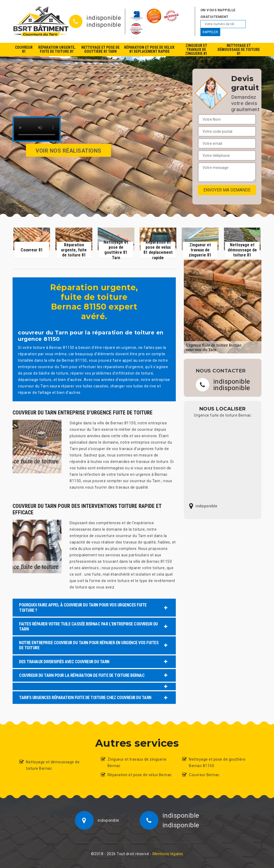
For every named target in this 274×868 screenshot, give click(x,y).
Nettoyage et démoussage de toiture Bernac (53, 765)
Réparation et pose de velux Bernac (140, 775)
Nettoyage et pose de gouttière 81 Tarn (100, 49)
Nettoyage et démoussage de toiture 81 (239, 50)
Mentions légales (168, 854)
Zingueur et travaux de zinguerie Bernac (137, 763)
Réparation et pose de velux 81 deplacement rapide (149, 49)
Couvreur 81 (24, 49)
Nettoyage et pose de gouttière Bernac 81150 (217, 763)
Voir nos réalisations (68, 150)
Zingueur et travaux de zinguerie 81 (196, 50)
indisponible (104, 18)
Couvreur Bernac (204, 775)
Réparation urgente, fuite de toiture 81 (57, 49)
